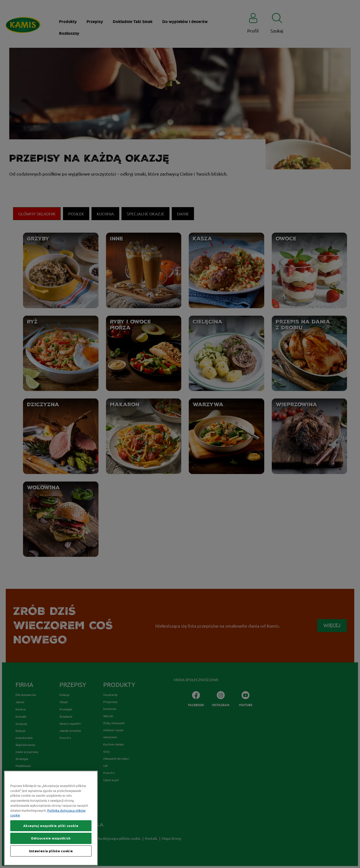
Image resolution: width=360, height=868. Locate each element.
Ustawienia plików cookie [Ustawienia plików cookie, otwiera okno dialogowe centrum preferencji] (51, 862)
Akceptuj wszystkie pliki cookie (51, 837)
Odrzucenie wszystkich (51, 850)
